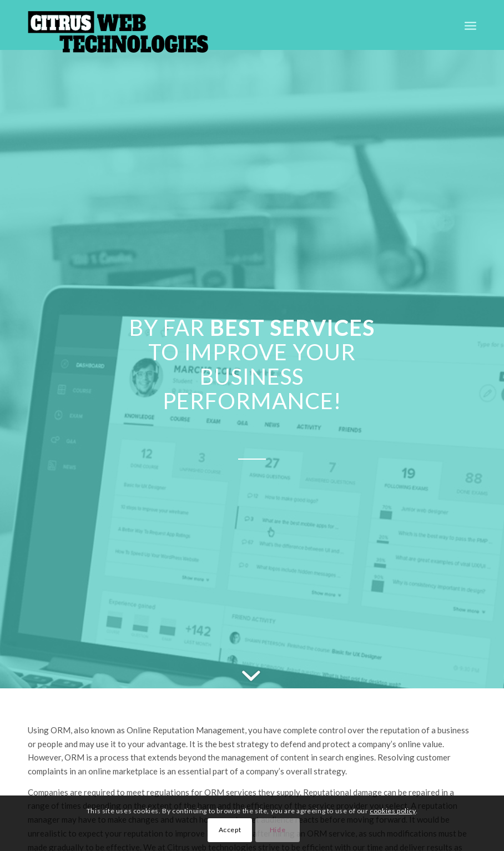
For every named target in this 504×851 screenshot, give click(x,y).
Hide (278, 830)
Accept (230, 830)
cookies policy (392, 811)
